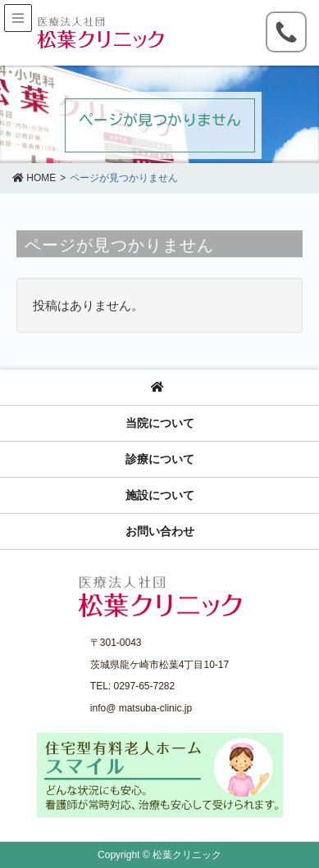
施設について (160, 495)
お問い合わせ (160, 531)
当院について (160, 423)
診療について (160, 459)
